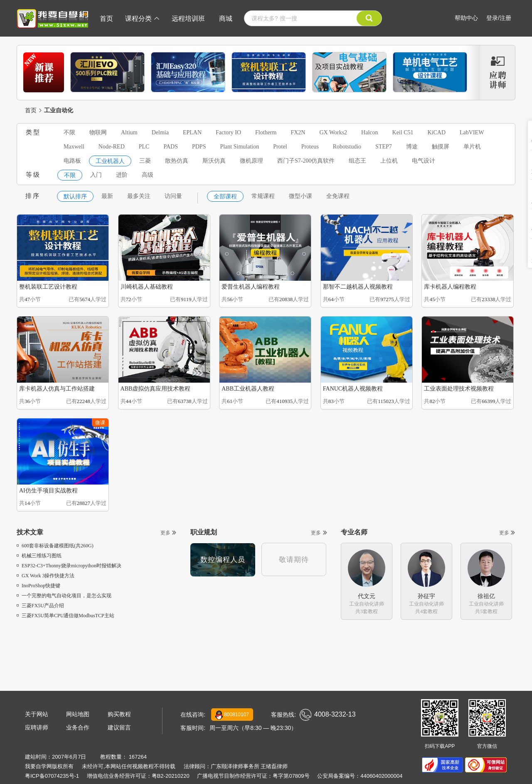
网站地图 (78, 714)
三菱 (145, 161)
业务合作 (78, 727)
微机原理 (251, 161)
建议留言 (119, 727)
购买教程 (119, 714)
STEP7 (384, 147)
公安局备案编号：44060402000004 (360, 776)
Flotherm (266, 132)
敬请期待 (294, 560)
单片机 (472, 147)
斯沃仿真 (214, 161)
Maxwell (74, 147)
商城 (226, 19)
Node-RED (112, 147)
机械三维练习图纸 (39, 556)
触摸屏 (441, 147)
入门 (96, 175)
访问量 (173, 196)
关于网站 (37, 714)
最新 (107, 196)
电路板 (72, 161)
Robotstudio (347, 147)
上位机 (389, 161)
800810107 (232, 715)
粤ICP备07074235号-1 (52, 776)
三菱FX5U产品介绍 (40, 606)
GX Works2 (333, 132)
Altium (129, 132)
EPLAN (192, 132)
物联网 (98, 132)
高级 (148, 175)
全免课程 (338, 196)
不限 (69, 132)
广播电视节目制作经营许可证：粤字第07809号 (253, 776)
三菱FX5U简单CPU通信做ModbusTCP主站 (65, 616)
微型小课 (300, 196)
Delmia (160, 132)
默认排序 (75, 197)
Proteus (310, 147)
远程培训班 (188, 19)
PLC (144, 147)
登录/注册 (499, 18)
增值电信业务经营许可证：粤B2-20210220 (138, 776)
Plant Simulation (239, 147)
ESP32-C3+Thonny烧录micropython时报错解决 (69, 566)
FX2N (298, 132)
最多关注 (139, 196)
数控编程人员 (223, 560)
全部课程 (225, 197)
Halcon (369, 132)
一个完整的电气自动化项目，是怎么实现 (64, 596)
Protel (280, 147)
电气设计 (424, 161)
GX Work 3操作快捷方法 (46, 576)
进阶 (122, 175)
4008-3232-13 (328, 715)
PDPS (199, 147)
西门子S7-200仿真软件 (306, 161)
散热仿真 (177, 161)
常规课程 (263, 196)
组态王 (357, 161)
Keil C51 (403, 132)
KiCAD (436, 132)
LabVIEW (472, 132)
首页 (106, 19)
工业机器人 (110, 161)
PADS (171, 147)
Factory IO (228, 132)
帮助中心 (466, 18)
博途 (412, 147)
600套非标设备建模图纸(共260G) (55, 546)
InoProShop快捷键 (38, 586)
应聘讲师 (37, 727)
